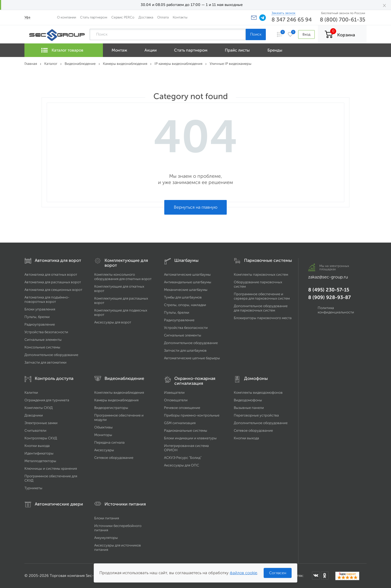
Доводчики (34, 415)
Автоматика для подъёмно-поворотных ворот (47, 299)
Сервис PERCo (123, 17)
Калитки (31, 392)
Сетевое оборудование (114, 458)
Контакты (180, 17)
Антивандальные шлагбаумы (188, 282)
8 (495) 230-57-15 (329, 290)
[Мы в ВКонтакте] (316, 576)
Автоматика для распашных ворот (53, 282)
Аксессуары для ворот (113, 322)
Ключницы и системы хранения (51, 468)
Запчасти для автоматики (45, 362)
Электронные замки (41, 423)
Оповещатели (176, 400)
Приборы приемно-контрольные (192, 415)
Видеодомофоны (248, 400)
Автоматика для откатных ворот (51, 274)
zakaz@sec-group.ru (328, 277)
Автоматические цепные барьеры (192, 358)
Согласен (278, 573)
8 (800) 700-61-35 (343, 20)
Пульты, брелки (37, 317)
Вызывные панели (249, 408)
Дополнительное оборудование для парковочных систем (261, 308)
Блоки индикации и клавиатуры (190, 438)
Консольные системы (42, 347)
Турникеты (33, 488)
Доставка (146, 17)
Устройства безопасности (46, 332)
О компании (67, 17)
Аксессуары (104, 450)
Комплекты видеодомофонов (258, 392)
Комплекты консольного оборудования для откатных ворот (123, 277)
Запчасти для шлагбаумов (185, 350)
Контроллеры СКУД (41, 438)
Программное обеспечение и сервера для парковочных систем (262, 296)
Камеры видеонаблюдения (116, 400)
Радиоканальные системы (186, 430)
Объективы (103, 427)
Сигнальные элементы (43, 340)
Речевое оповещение (182, 408)
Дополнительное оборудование (51, 355)
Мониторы (103, 435)
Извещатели (174, 392)
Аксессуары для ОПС (182, 465)
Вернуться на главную (196, 207)
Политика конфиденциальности (336, 310)
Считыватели (35, 430)
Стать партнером (94, 17)
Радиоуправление (40, 324)
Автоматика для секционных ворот (53, 290)
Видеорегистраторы (111, 408)
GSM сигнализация (180, 423)
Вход (306, 34)
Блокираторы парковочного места (263, 318)
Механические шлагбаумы (186, 290)
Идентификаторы (39, 453)
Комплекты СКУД (39, 408)
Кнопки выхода (37, 446)
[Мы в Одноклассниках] (325, 576)
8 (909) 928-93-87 (329, 297)
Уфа (27, 17)
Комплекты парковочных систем (261, 274)
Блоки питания (107, 518)
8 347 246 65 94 (292, 20)
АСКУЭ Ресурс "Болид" (183, 458)
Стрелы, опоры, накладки (185, 305)
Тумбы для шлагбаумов (183, 297)
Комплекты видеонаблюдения (119, 392)
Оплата (163, 17)
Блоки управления (40, 309)
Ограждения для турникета (47, 400)
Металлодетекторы (40, 461)
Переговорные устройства (256, 415)
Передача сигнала (109, 442)
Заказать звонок (283, 13)
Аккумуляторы (106, 538)
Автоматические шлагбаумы (187, 274)
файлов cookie (243, 573)
